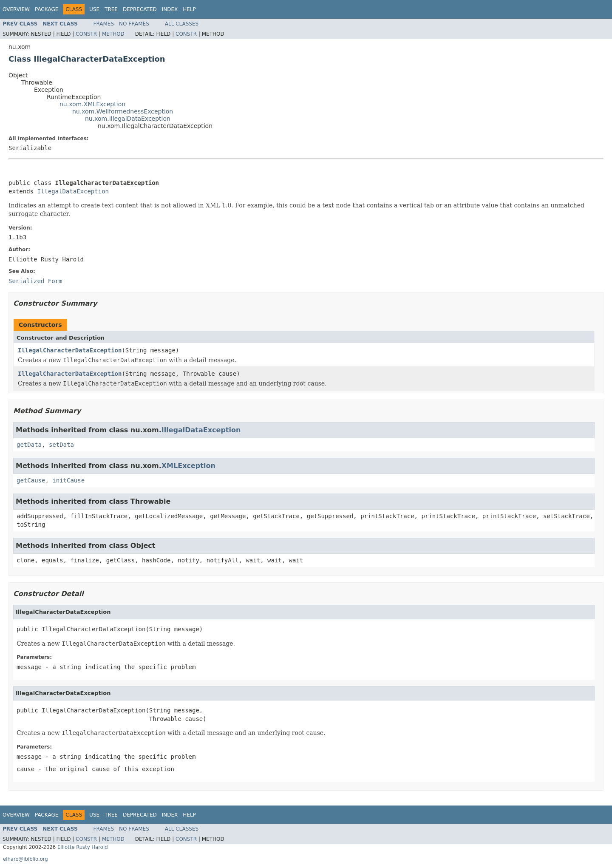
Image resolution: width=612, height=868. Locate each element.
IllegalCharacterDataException (70, 350)
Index (170, 9)
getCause (31, 480)
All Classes (182, 24)
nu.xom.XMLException (92, 104)
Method (113, 34)
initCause (68, 480)
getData (29, 445)
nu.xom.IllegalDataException (128, 119)
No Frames (134, 24)
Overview (16, 9)
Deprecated (140, 9)
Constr (86, 34)
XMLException (188, 466)
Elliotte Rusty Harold (83, 847)
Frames (104, 24)
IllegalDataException (73, 191)
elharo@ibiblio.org (25, 859)
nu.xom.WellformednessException (123, 111)
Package (47, 9)
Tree (111, 9)
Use (94, 9)
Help (189, 9)
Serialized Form (35, 281)
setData (61, 445)
